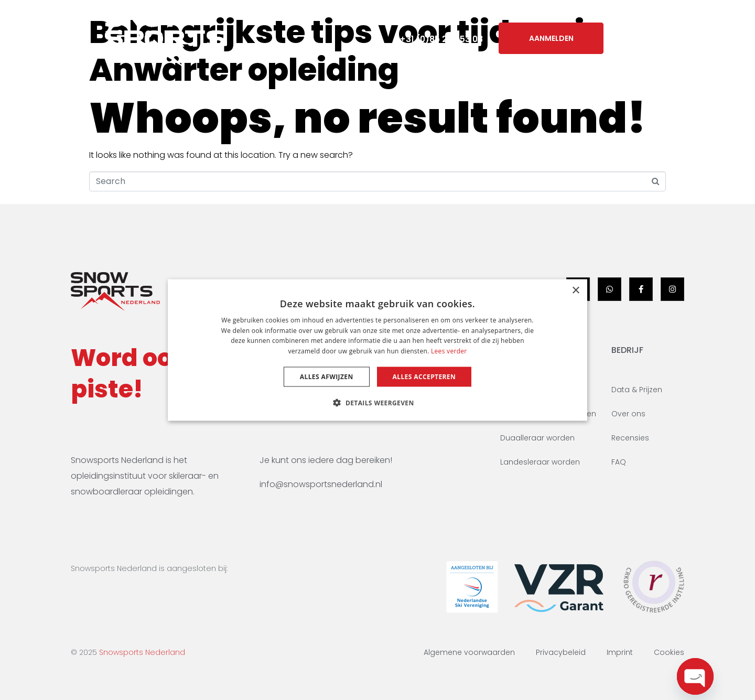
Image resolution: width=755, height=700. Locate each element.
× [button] (575, 290)
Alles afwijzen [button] (327, 377)
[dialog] (377, 350)
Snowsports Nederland (142, 652)
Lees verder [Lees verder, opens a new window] (449, 351)
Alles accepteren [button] (424, 377)
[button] (377, 403)
